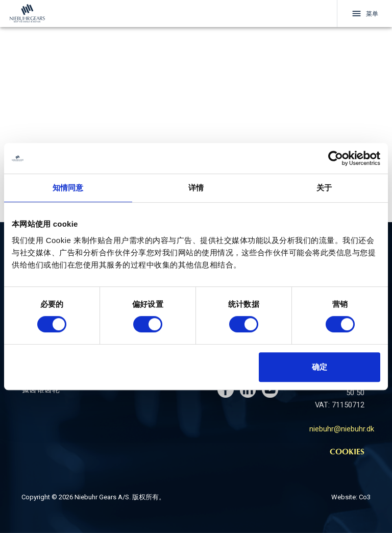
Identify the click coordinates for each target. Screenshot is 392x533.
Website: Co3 (351, 497)
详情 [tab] (196, 188)
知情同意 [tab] (68, 188)
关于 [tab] (324, 188)
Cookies (347, 452)
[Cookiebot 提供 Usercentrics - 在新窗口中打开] (336, 158)
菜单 (365, 14)
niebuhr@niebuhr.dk (342, 429)
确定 (320, 367)
